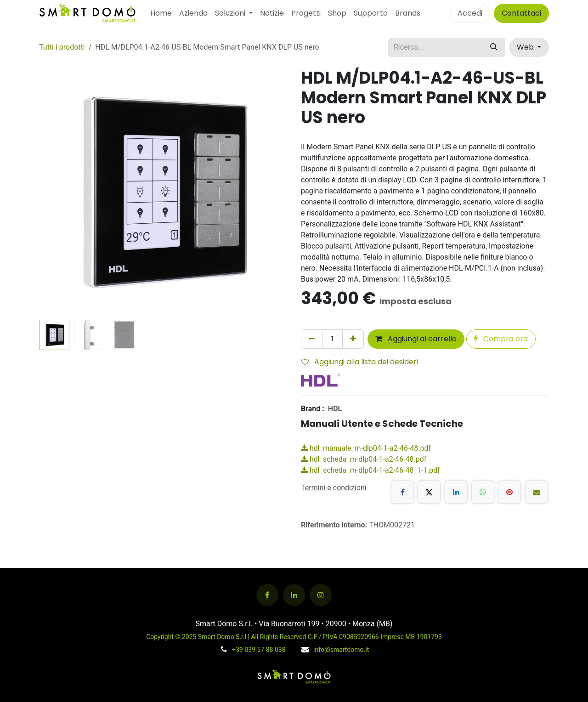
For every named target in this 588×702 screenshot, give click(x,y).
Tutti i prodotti (62, 47)
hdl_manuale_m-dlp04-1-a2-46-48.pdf (366, 448)
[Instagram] (321, 595)
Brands (408, 13)
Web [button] (526, 47)
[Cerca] (494, 47)
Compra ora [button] (501, 339)
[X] (429, 492)
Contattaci (521, 13)
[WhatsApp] (483, 492)
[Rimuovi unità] (312, 339)
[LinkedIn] (456, 492)
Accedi (470, 13)
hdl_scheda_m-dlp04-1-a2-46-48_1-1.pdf (370, 470)
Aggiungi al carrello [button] (416, 339)
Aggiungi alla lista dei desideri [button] (360, 362)
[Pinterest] (509, 492)
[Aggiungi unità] (353, 339)
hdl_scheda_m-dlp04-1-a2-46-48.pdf (364, 459)
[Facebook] (402, 492)
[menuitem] (161, 13)
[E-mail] (537, 492)
